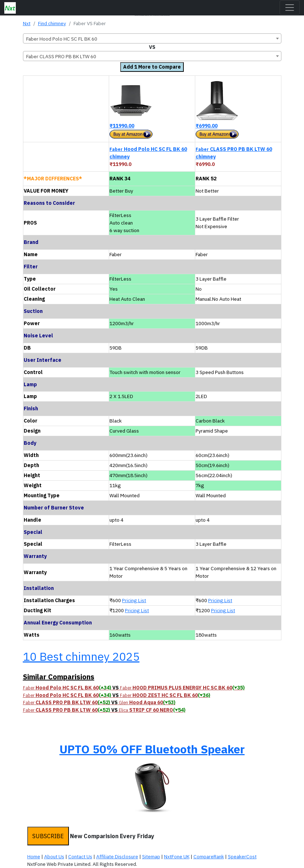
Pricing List (134, 600)
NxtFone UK (177, 857)
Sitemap (151, 857)
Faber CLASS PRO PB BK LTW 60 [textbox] (61, 56)
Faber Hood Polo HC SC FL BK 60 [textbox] (62, 39)
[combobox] (152, 38)
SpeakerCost (242, 857)
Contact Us (80, 857)
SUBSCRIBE (48, 836)
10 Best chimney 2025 (81, 656)
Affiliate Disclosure (117, 857)
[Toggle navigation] (290, 8)
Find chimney (52, 23)
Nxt (27, 23)
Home (34, 857)
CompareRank (209, 857)
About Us (54, 857)
